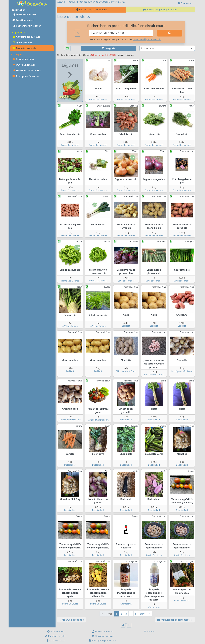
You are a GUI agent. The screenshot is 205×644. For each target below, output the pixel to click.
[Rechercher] (170, 33)
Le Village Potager (126, 281)
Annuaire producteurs (26, 37)
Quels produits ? (71, 620)
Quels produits (22, 42)
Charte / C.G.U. (56, 641)
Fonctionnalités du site (27, 70)
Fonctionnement (23, 20)
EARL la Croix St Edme (126, 371)
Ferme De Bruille (70, 604)
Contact (149, 631)
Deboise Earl (126, 420)
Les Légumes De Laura (182, 371)
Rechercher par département (160, 10)
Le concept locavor (25, 14)
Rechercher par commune (92, 10)
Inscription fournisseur (27, 76)
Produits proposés (24, 48)
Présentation (56, 631)
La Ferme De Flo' (182, 600)
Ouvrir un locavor (24, 65)
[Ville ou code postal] (121, 33)
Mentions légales (56, 636)
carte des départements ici (147, 39)
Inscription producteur (102, 641)
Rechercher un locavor (27, 26)
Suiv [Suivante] (142, 614)
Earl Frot (126, 326)
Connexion (185, 3)
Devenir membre (24, 59)
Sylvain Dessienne (154, 555)
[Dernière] (149, 614)
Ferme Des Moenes (98, 99)
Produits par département (175, 620)
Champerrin (126, 604)
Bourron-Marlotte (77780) (104, 55)
